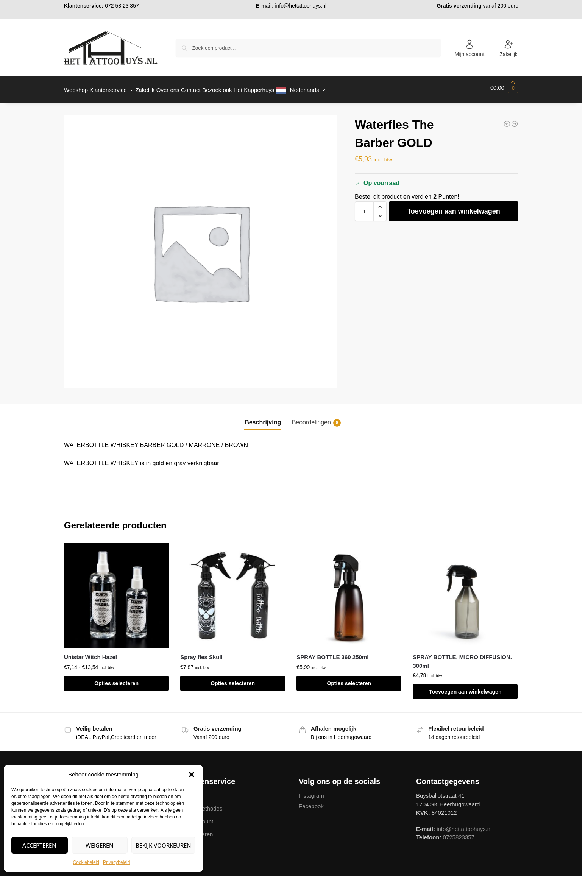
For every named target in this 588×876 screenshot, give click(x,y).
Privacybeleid (116, 862)
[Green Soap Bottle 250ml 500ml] (515, 120)
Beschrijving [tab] (263, 418)
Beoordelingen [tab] (316, 419)
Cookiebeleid (86, 862)
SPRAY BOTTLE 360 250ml (332, 653)
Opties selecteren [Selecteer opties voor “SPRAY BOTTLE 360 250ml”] (349, 679)
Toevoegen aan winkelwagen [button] (465, 687)
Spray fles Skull (201, 653)
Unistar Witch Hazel (90, 653)
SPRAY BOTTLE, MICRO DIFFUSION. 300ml (462, 657)
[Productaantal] (364, 207)
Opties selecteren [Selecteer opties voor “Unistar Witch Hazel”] (116, 679)
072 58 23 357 (122, 6)
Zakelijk (508, 48)
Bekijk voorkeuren (163, 845)
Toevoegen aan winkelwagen (454, 207)
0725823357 (459, 833)
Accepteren (39, 845)
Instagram (311, 791)
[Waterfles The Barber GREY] (507, 120)
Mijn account (470, 48)
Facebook (311, 802)
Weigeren (100, 845)
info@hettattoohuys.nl (301, 6)
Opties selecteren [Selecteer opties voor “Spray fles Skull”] (233, 679)
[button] (192, 775)
